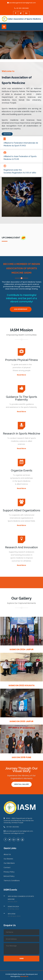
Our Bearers (8, 859)
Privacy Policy (9, 872)
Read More (7, 134)
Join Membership (21, 309)
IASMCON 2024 (13, 907)
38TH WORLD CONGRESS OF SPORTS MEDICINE (21, 898)
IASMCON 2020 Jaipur (21, 721)
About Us (7, 854)
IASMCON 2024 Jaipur (22, 649)
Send (22, 958)
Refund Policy (9, 876)
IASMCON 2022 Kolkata (22, 685)
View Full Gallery (21, 784)
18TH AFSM (12, 914)
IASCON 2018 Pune (21, 757)
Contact (7, 867)
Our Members (9, 863)
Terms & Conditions (12, 881)
